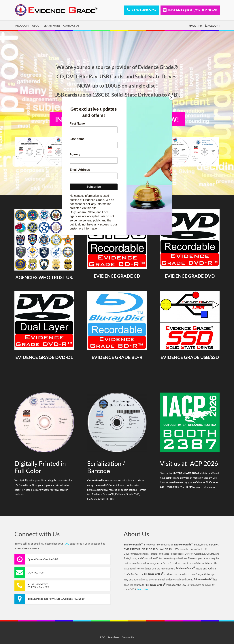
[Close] (171, 97)
